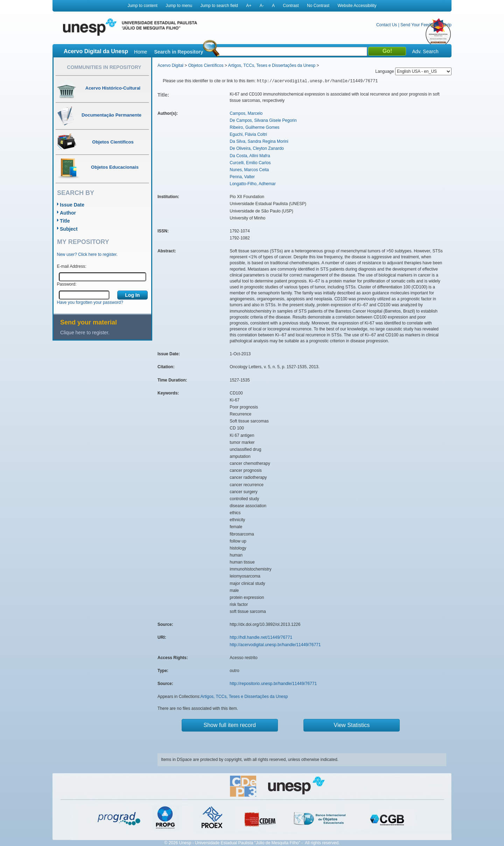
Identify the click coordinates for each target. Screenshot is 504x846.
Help (447, 25)
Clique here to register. (85, 333)
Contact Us (387, 25)
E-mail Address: (72, 266)
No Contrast (318, 6)
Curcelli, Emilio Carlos (250, 163)
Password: (67, 284)
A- (262, 6)
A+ (249, 6)
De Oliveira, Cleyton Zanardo (257, 148)
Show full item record (230, 725)
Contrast (291, 6)
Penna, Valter (242, 177)
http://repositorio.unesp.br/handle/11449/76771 (273, 684)
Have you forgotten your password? (90, 302)
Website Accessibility (357, 6)
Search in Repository (178, 52)
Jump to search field (219, 6)
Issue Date (72, 205)
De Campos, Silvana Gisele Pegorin (263, 120)
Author (68, 213)
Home (141, 52)
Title (65, 221)
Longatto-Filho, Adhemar (253, 184)
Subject (69, 229)
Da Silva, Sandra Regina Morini (259, 141)
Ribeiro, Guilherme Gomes (254, 127)
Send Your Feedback (420, 25)
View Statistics (352, 725)
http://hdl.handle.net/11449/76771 (261, 637)
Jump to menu (179, 6)
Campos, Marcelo (246, 113)
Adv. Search (425, 51)
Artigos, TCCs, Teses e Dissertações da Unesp (272, 65)
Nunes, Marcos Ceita (249, 170)
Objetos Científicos (206, 65)
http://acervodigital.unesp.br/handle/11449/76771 (275, 645)
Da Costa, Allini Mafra (250, 156)
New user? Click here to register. (87, 254)
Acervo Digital (170, 65)
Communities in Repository (104, 67)
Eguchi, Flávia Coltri (248, 134)
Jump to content (142, 6)
